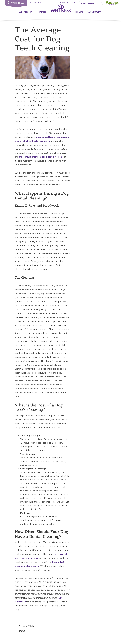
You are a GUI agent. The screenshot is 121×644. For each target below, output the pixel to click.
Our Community (95, 12)
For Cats (79, 12)
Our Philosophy (26, 12)
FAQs (73, 3)
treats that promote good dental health (41, 157)
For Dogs (42, 12)
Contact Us (65, 3)
